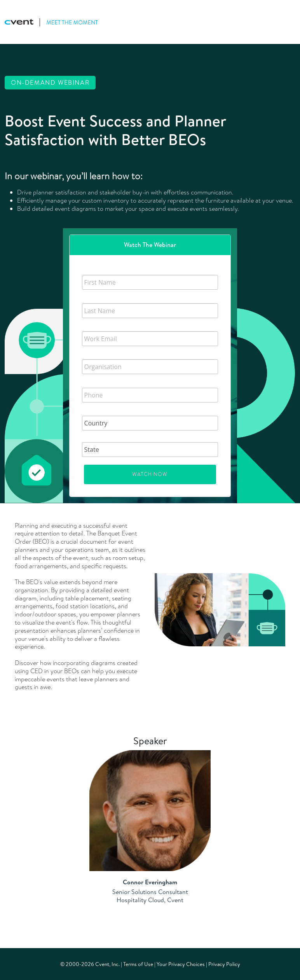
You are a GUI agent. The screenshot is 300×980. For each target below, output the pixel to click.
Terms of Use (138, 964)
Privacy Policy (224, 964)
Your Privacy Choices (181, 964)
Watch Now (150, 474)
